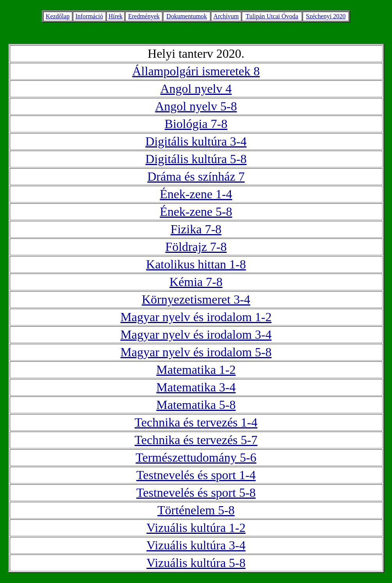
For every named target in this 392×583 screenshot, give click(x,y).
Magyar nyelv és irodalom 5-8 (196, 352)
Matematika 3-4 (196, 387)
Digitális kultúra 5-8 (196, 159)
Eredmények (144, 16)
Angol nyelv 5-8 (196, 106)
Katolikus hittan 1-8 (196, 264)
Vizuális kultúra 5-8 (196, 563)
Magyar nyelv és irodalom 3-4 (196, 334)
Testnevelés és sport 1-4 (196, 475)
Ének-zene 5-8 (196, 212)
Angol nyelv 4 (196, 89)
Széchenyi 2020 (326, 16)
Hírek (115, 16)
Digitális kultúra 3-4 (196, 141)
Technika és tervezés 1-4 (196, 422)
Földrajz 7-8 (196, 247)
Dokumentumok (187, 16)
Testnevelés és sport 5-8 (196, 492)
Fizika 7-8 (196, 229)
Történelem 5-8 (196, 510)
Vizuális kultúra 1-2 (196, 528)
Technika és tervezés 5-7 (196, 440)
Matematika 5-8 (196, 405)
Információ (89, 16)
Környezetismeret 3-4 (196, 299)
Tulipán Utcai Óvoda (272, 16)
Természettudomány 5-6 (196, 457)
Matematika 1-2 (196, 370)
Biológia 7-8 (196, 124)
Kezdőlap (58, 16)
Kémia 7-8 (196, 282)
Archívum (226, 16)
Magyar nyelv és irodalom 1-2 (196, 317)
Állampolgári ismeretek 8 (196, 71)
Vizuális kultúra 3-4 (196, 545)
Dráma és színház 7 (196, 176)
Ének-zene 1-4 (196, 194)
